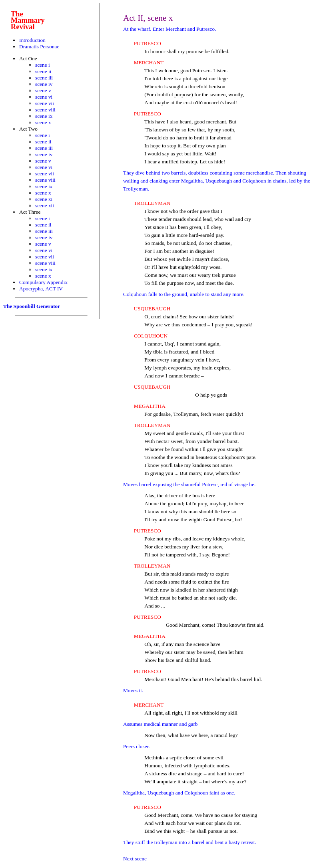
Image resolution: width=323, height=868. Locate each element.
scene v (43, 90)
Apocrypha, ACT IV (41, 289)
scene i (43, 65)
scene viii (45, 110)
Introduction (32, 40)
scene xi (44, 199)
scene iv (44, 84)
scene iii (44, 78)
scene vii (45, 103)
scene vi (44, 97)
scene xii (45, 206)
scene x (43, 122)
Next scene (135, 859)
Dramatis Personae (39, 47)
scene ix (44, 116)
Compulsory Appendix (43, 282)
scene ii (43, 71)
